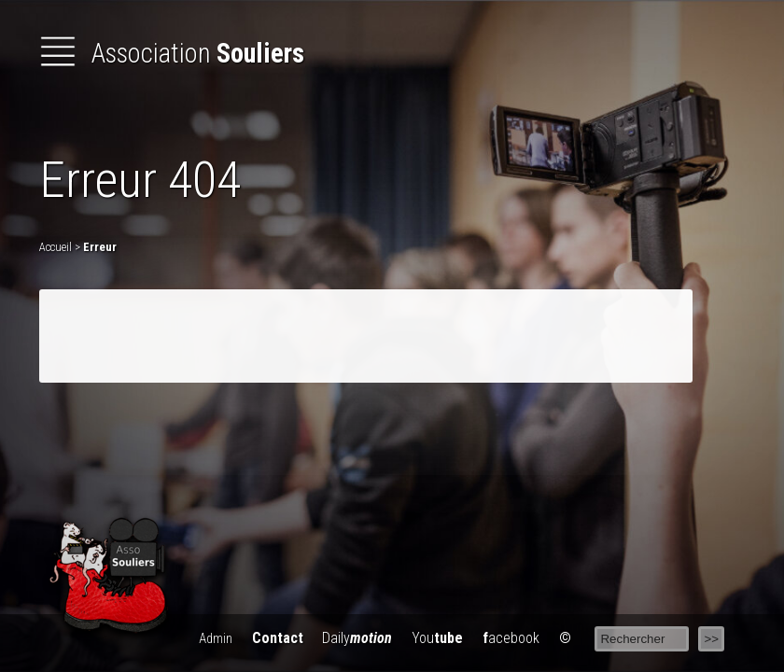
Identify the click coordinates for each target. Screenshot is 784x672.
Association (172, 53)
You (437, 638)
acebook (511, 638)
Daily (357, 638)
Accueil (56, 247)
